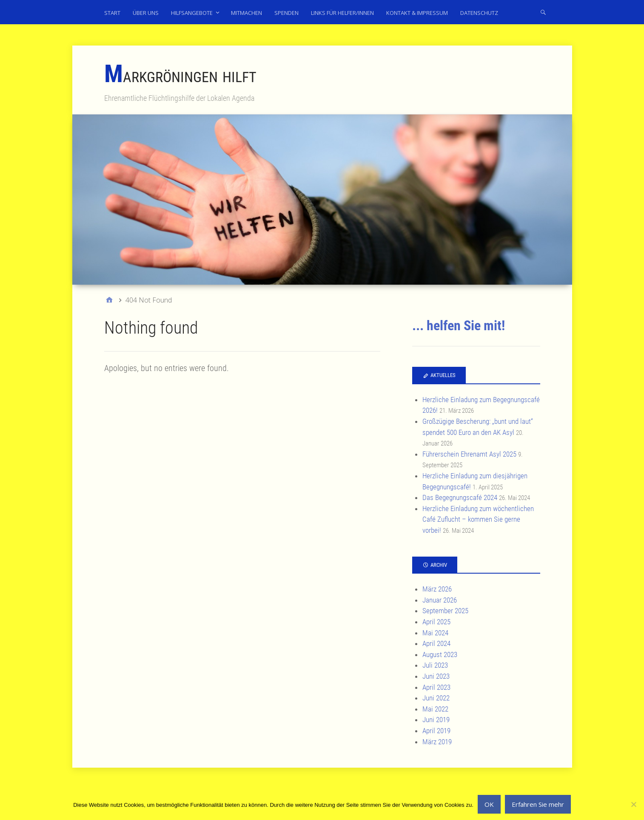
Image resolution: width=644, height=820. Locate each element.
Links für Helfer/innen (342, 13)
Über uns (146, 13)
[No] (633, 804)
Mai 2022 (435, 709)
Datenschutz (479, 13)
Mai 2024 (435, 633)
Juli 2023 (435, 665)
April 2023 (436, 687)
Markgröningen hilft (180, 75)
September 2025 (445, 611)
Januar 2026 (440, 600)
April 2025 (436, 622)
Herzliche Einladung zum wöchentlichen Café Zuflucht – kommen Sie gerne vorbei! (478, 519)
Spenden (286, 13)
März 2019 (437, 742)
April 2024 (436, 643)
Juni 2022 (436, 698)
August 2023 (440, 654)
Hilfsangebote (192, 13)
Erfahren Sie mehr (538, 804)
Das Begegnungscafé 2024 (460, 497)
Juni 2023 (436, 676)
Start (112, 13)
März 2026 (437, 589)
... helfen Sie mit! (459, 326)
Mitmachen (246, 13)
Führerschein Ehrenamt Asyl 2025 (469, 454)
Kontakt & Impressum (417, 13)
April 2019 (436, 731)
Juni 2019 (436, 720)
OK (489, 804)
